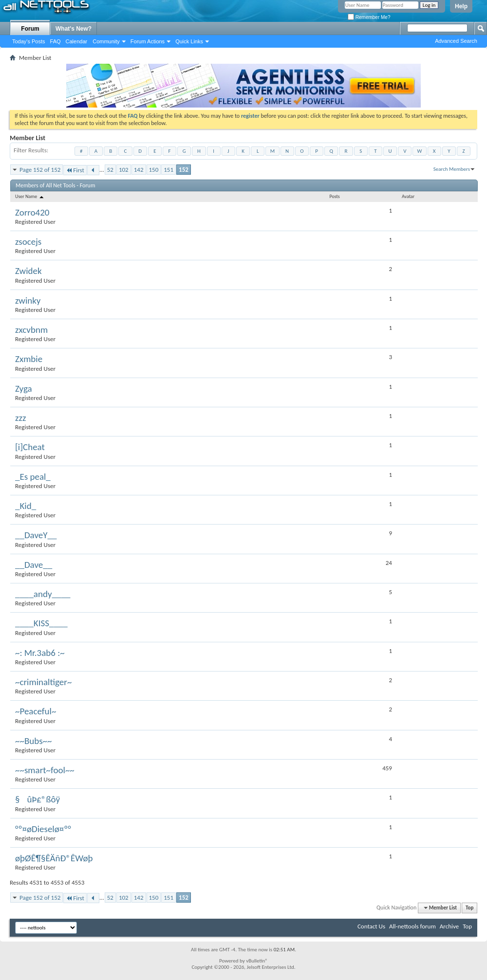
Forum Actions (148, 41)
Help (461, 6)
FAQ (56, 41)
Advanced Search (456, 41)
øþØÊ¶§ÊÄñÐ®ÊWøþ (54, 858)
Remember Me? (369, 17)
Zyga (24, 389)
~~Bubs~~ (34, 741)
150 (154, 170)
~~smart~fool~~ (45, 770)
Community (106, 41)
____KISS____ (41, 623)
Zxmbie (29, 359)
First (75, 170)
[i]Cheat (30, 447)
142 (139, 170)
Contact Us (371, 926)
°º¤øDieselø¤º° (43, 829)
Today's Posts (29, 41)
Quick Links (189, 41)
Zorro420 (32, 212)
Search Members (452, 169)
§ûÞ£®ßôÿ (37, 799)
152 (184, 170)
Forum (30, 29)
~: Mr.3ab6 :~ (40, 653)
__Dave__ (34, 565)
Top (469, 908)
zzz (21, 418)
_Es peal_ (33, 477)
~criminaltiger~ (43, 682)
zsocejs (28, 242)
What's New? (74, 29)
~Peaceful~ (36, 711)
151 (169, 170)
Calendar (77, 41)
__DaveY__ (36, 535)
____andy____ (43, 594)
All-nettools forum (412, 926)
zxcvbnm (31, 330)
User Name (30, 196)
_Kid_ (26, 506)
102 (124, 170)
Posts (334, 196)
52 (110, 170)
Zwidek (28, 271)
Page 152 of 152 (40, 170)
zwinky (28, 300)
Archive (449, 926)
